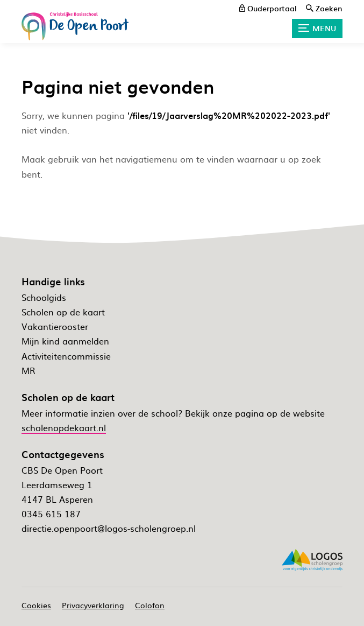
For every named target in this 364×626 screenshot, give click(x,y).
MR (28, 370)
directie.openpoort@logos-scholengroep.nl (109, 528)
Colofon (150, 605)
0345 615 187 (51, 514)
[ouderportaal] (268, 8)
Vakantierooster (55, 326)
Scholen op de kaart (63, 312)
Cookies (36, 605)
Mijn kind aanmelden (65, 341)
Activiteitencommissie (66, 356)
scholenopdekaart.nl (64, 427)
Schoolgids (44, 297)
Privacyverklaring (93, 605)
